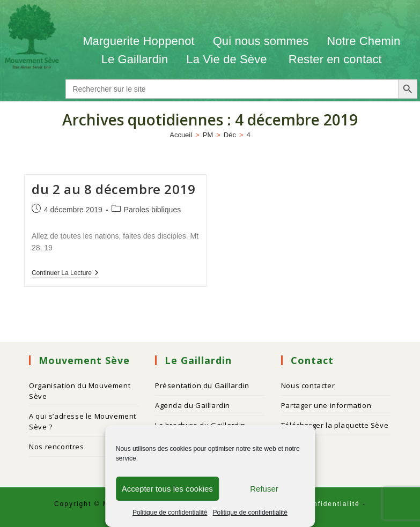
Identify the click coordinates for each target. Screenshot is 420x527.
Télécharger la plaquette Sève (335, 425)
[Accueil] (181, 135)
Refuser (264, 489)
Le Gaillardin (135, 59)
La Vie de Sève (228, 59)
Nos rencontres (56, 447)
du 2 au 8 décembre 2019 (114, 189)
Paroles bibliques (153, 210)
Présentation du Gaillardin (202, 385)
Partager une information (326, 405)
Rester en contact (335, 59)
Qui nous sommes (261, 41)
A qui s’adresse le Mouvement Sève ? (83, 421)
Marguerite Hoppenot (139, 41)
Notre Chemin (363, 41)
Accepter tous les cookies (167, 489)
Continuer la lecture (65, 273)
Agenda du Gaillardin (193, 405)
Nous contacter (308, 385)
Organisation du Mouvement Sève (80, 391)
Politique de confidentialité (170, 513)
